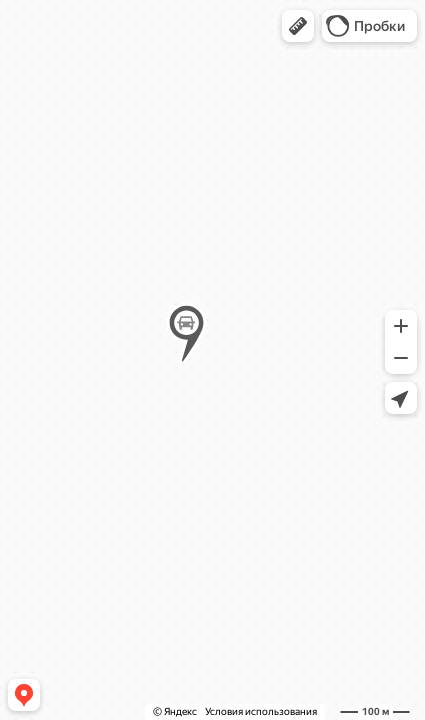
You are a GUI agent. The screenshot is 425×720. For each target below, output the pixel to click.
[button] (298, 26)
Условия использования (261, 711)
